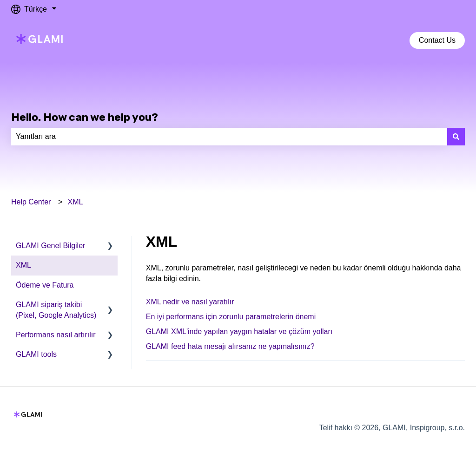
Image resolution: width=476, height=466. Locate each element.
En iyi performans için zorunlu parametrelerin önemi (231, 317)
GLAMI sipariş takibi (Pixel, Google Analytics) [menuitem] (56, 310)
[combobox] (229, 137)
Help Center (31, 202)
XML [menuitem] (23, 265)
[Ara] (456, 137)
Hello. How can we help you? (85, 117)
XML (76, 202)
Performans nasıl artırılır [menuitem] (56, 335)
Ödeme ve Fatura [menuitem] (45, 285)
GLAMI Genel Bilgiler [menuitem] (50, 246)
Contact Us (437, 40)
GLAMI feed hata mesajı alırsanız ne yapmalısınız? (230, 346)
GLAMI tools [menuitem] (36, 354)
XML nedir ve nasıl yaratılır (190, 302)
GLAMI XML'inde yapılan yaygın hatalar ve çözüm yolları (239, 331)
